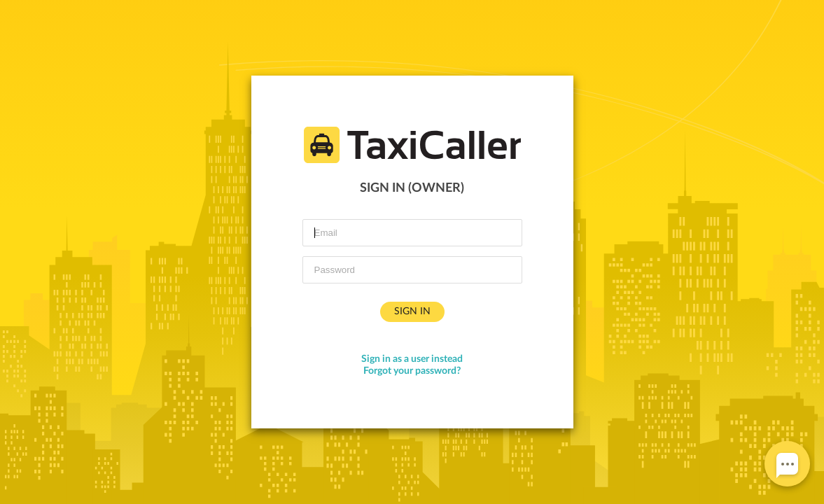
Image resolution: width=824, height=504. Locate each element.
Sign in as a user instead (412, 359)
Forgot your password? (412, 371)
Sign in (412, 311)
